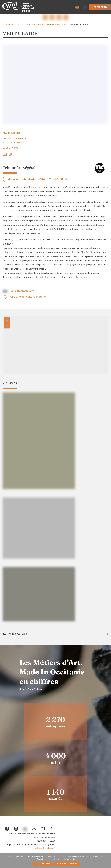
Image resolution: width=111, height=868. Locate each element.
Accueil (9, 25)
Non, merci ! (46, 864)
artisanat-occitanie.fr (45, 848)
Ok (35, 864)
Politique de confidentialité (67, 864)
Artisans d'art (22, 25)
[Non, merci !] (107, 860)
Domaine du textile (40, 25)
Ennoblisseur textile (62, 25)
